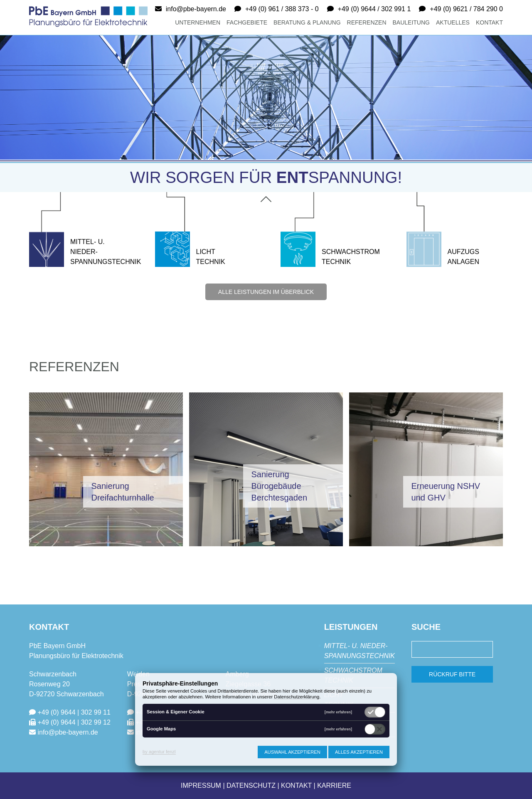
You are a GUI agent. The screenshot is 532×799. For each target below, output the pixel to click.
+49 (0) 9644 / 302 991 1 (374, 9)
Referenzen (367, 22)
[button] (106, 469)
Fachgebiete (247, 22)
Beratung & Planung (307, 22)
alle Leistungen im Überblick (266, 292)
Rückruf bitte (452, 674)
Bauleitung (411, 22)
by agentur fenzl (159, 752)
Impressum (201, 785)
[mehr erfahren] (338, 712)
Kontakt (489, 22)
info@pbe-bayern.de (196, 9)
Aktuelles (453, 22)
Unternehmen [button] (198, 22)
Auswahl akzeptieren (292, 752)
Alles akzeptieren (359, 752)
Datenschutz (251, 785)
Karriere (334, 785)
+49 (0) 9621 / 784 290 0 (466, 9)
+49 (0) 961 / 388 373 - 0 (282, 9)
